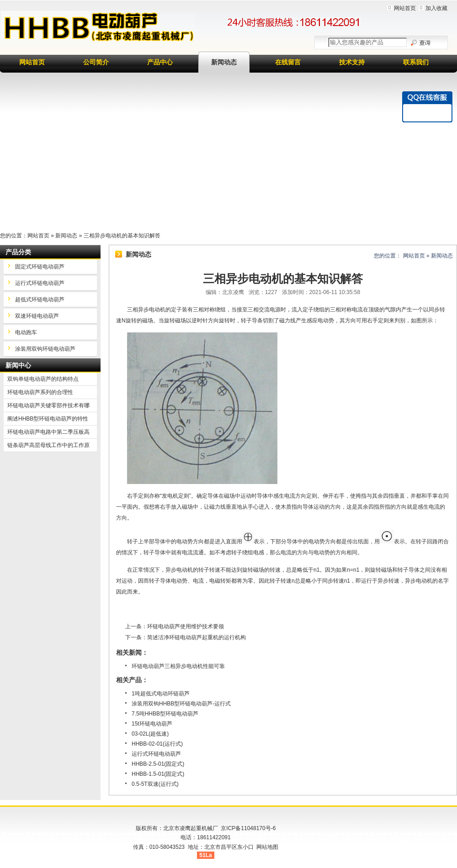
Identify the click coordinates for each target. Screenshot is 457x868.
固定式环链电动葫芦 (40, 267)
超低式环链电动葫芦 (40, 300)
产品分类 (18, 252)
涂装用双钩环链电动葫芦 (45, 349)
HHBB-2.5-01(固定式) (158, 764)
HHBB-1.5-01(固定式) (158, 774)
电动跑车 (26, 332)
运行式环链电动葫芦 (156, 754)
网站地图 (267, 847)
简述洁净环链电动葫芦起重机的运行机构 (197, 637)
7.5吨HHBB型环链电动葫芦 (165, 714)
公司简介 (96, 62)
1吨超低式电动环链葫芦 (161, 694)
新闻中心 (18, 365)
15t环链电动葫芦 (152, 724)
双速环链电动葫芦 (37, 316)
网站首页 (405, 8)
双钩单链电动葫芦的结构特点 (43, 379)
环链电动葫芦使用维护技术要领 (186, 626)
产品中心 (160, 62)
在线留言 (288, 62)
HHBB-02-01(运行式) (157, 744)
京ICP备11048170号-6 (248, 828)
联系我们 (416, 62)
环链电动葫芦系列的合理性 (40, 392)
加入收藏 (436, 8)
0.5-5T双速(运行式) (155, 784)
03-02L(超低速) (150, 734)
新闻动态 (224, 62)
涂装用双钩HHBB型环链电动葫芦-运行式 (181, 704)
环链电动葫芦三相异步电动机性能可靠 (178, 666)
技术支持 (352, 62)
